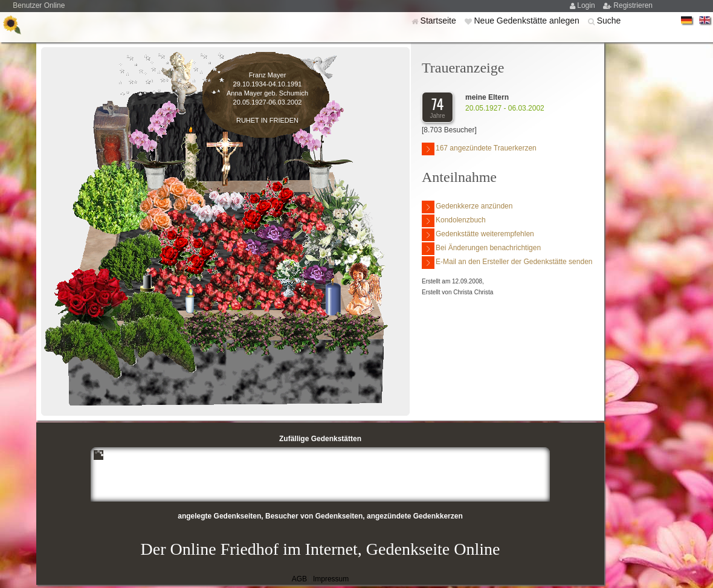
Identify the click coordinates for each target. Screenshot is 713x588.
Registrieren (633, 5)
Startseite (440, 21)
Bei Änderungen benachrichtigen (481, 249)
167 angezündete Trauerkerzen (479, 149)
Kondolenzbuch (454, 221)
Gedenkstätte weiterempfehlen (478, 235)
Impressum (331, 579)
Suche (609, 21)
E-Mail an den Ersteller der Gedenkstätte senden (507, 263)
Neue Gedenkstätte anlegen (527, 21)
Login (587, 5)
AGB (299, 579)
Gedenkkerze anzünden (467, 207)
